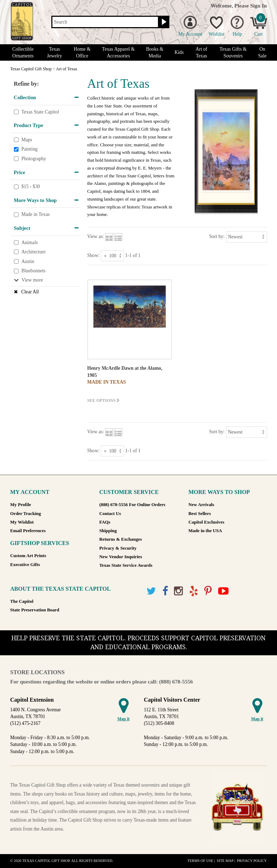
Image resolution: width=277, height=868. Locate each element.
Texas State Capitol (40, 112)
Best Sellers (200, 514)
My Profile (21, 505)
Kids (179, 52)
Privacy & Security (118, 548)
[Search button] (163, 22)
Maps (27, 140)
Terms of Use (200, 861)
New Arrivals (201, 505)
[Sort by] (247, 237)
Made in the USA (205, 531)
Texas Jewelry (55, 52)
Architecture (34, 252)
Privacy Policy (252, 861)
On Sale (262, 52)
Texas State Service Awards (126, 565)
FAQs (105, 522)
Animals (30, 243)
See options (104, 400)
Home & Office (82, 52)
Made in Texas (36, 215)
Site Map (225, 861)
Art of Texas (202, 52)
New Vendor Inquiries (121, 557)
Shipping (108, 531)
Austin (28, 261)
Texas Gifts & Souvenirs (233, 52)
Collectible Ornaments (23, 52)
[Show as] (112, 256)
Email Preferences (28, 531)
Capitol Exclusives (207, 522)
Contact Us (110, 514)
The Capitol (22, 601)
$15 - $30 (31, 186)
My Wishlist (22, 522)
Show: (94, 255)
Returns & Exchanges (121, 539)
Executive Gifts (25, 565)
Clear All (30, 292)
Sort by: (217, 236)
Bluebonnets (34, 271)
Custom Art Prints (28, 556)
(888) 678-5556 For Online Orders (132, 505)
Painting (29, 149)
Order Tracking (26, 514)
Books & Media (155, 52)
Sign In (259, 6)
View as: (96, 236)
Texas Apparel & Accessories (118, 52)
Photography (34, 159)
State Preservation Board (35, 610)
